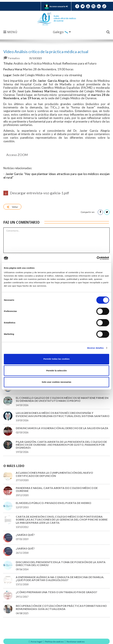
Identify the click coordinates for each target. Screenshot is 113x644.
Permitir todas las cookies (56, 359)
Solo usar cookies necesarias (56, 382)
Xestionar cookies (76, 642)
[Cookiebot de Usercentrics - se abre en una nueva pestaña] (89, 258)
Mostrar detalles (95, 348)
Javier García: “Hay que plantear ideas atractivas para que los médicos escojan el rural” (56, 176)
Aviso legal (36, 642)
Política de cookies (54, 642)
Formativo (12, 58)
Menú (10, 32)
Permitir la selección (56, 371)
